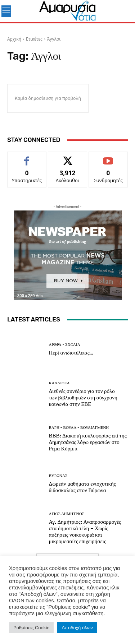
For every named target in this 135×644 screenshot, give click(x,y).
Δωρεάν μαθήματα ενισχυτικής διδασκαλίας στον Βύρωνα (82, 487)
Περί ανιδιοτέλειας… (71, 353)
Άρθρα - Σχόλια (65, 345)
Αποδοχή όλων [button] (77, 628)
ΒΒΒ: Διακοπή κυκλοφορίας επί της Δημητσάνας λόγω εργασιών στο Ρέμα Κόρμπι (88, 442)
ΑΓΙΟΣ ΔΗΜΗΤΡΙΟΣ (67, 514)
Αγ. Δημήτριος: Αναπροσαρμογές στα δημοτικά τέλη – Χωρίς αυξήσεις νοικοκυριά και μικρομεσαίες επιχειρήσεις (85, 532)
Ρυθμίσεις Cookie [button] (31, 628)
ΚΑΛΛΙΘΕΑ (59, 383)
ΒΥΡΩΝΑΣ (58, 476)
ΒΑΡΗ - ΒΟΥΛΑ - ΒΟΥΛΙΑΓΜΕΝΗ (79, 428)
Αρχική (14, 39)
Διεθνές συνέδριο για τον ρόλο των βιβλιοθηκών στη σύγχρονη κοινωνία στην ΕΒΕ (83, 398)
